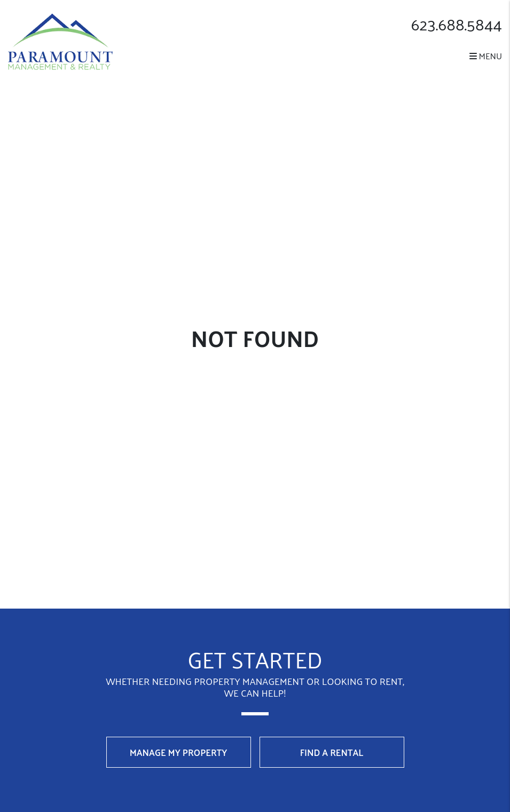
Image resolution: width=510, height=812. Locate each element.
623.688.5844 (456, 24)
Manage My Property (179, 752)
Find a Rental (332, 752)
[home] (60, 40)
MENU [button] (486, 56)
